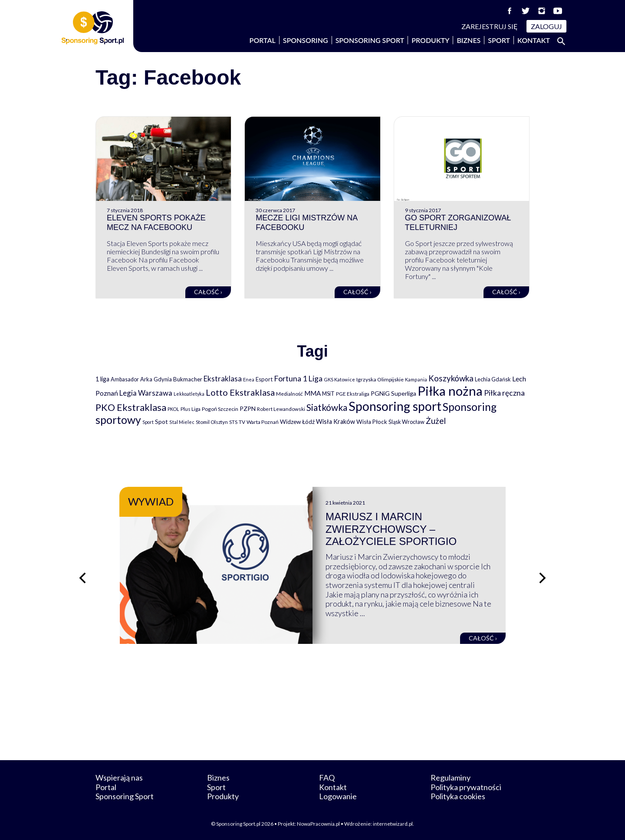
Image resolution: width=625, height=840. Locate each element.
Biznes (469, 40)
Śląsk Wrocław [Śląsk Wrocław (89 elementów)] (406, 422)
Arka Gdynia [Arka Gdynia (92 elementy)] (156, 379)
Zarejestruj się (490, 26)
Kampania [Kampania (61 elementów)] (416, 379)
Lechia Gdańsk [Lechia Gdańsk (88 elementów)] (493, 379)
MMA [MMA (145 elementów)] (312, 393)
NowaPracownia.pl (318, 824)
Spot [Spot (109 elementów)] (161, 422)
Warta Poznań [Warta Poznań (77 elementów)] (263, 422)
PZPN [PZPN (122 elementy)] (248, 409)
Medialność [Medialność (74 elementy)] (289, 394)
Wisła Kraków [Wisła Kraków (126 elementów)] (336, 422)
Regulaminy (451, 778)
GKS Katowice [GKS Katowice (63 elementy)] (339, 379)
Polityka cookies (458, 796)
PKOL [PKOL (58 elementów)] (173, 409)
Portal (263, 40)
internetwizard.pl (393, 824)
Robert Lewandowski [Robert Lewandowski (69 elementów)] (281, 409)
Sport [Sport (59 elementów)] (148, 422)
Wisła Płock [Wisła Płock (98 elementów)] (372, 422)
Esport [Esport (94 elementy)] (264, 379)
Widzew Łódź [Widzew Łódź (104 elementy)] (297, 422)
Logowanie (338, 796)
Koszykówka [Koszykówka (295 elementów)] (451, 378)
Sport (499, 40)
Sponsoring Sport (370, 40)
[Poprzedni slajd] (82, 578)
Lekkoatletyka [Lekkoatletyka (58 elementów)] (189, 394)
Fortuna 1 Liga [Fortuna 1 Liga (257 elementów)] (298, 378)
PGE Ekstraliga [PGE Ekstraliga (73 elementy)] (353, 394)
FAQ (327, 778)
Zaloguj (546, 26)
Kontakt (534, 40)
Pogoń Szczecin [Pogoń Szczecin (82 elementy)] (220, 409)
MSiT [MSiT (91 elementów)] (328, 394)
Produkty (430, 40)
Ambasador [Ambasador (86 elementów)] (125, 379)
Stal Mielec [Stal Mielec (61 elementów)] (182, 422)
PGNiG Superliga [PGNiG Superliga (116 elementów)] (393, 393)
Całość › (208, 292)
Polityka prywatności (466, 787)
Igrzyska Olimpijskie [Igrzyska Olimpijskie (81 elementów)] (380, 379)
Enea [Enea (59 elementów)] (249, 379)
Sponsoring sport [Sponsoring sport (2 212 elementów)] (395, 406)
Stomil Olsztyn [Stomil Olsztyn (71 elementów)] (212, 422)
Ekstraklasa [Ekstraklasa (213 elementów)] (223, 379)
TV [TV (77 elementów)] (242, 422)
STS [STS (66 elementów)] (233, 422)
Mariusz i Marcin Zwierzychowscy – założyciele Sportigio (391, 529)
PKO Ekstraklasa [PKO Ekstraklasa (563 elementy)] (131, 407)
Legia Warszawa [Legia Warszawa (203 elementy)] (146, 393)
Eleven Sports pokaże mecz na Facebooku (156, 223)
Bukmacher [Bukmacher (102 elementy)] (188, 379)
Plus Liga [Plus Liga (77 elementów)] (191, 409)
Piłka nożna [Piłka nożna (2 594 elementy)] (450, 391)
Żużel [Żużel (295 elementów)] (436, 421)
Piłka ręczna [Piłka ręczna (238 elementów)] (504, 393)
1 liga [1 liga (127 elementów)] (102, 379)
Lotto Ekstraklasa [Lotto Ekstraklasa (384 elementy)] (240, 392)
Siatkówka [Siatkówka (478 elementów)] (327, 407)
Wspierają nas (119, 778)
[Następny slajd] (543, 578)
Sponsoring (306, 40)
